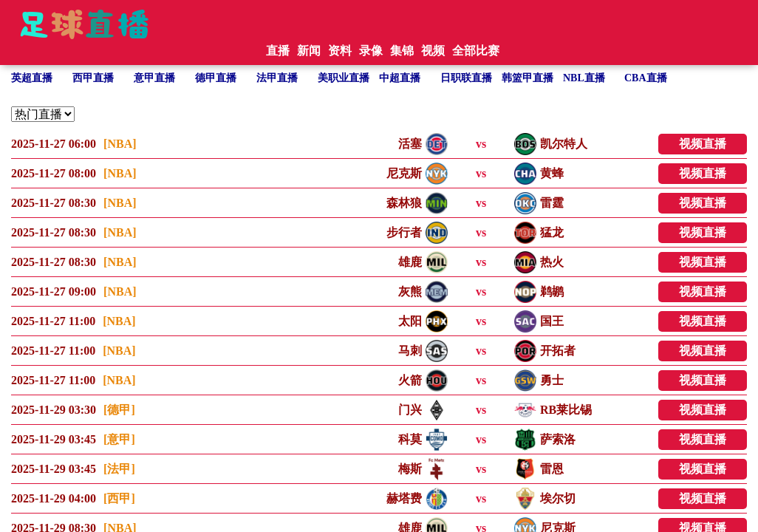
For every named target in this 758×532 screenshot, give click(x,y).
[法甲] (119, 469)
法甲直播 (277, 78)
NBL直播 (584, 78)
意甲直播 (154, 78)
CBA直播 (646, 78)
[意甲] (119, 439)
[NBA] (120, 144)
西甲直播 (93, 78)
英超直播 (32, 78)
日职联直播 (466, 78)
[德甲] (119, 410)
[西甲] (119, 498)
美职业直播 (344, 78)
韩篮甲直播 (527, 78)
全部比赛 (476, 51)
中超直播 (400, 78)
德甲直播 (216, 78)
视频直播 (703, 144)
